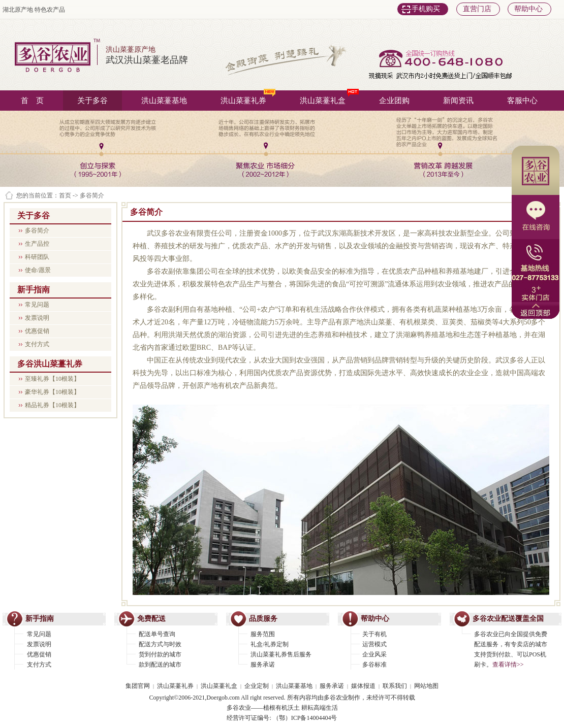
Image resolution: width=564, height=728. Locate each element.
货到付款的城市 (160, 654)
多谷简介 (37, 230)
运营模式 (374, 644)
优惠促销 (37, 331)
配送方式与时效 (160, 644)
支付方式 (37, 344)
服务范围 (263, 634)
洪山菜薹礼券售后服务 (281, 654)
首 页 (32, 101)
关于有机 (374, 634)
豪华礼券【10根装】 (52, 392)
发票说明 (37, 318)
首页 (65, 195)
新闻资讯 (458, 101)
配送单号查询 (157, 634)
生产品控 (37, 244)
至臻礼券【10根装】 (52, 379)
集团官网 (138, 686)
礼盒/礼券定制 (270, 644)
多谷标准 (374, 665)
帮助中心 (528, 9)
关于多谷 (92, 101)
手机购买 (426, 9)
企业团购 (394, 101)
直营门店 (477, 9)
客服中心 (522, 101)
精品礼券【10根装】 (52, 405)
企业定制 (257, 686)
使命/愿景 (38, 270)
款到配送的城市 (160, 665)
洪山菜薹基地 (164, 101)
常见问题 (37, 305)
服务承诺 (263, 665)
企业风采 (374, 654)
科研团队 (37, 257)
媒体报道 (363, 686)
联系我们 (395, 686)
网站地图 (426, 686)
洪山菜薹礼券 (248, 97)
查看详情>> (508, 665)
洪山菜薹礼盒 (329, 97)
